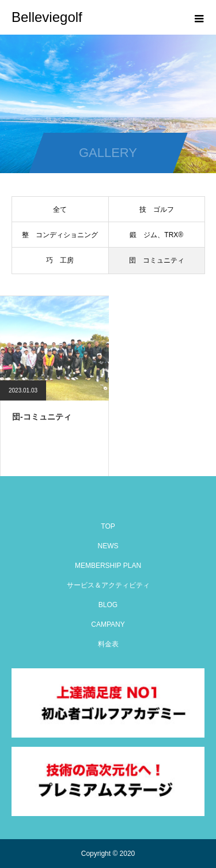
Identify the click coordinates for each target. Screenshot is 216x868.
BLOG (108, 605)
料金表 (108, 644)
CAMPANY (108, 624)
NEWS (108, 546)
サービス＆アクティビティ (108, 585)
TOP (108, 526)
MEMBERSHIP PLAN (108, 566)
